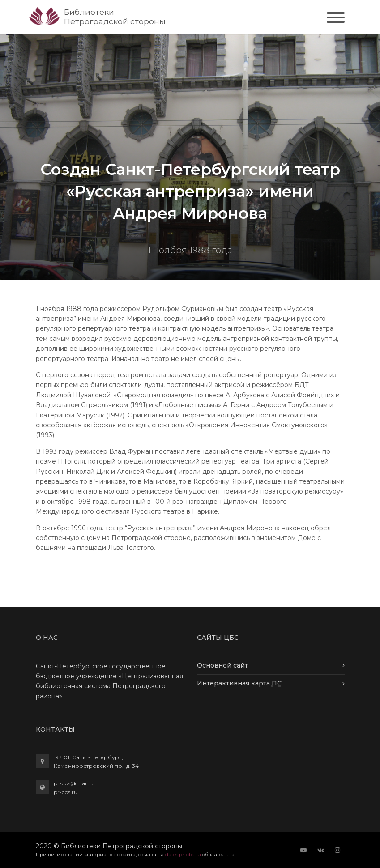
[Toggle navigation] (336, 19)
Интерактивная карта (239, 683)
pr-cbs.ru (66, 792)
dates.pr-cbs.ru (183, 855)
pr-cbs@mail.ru (74, 783)
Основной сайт (222, 665)
